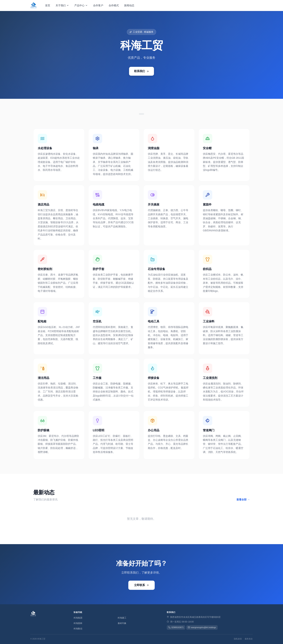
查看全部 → (243, 500)
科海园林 (78, 623)
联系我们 (141, 71)
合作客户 (98, 5)
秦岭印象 (122, 623)
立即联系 (141, 585)
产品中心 (81, 5)
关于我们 (62, 5)
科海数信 (78, 629)
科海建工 (122, 618)
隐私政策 (238, 639)
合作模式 (114, 5)
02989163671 (176, 627)
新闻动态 (129, 5)
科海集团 (78, 618)
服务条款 (249, 639)
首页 (48, 5)
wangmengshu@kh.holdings (202, 627)
